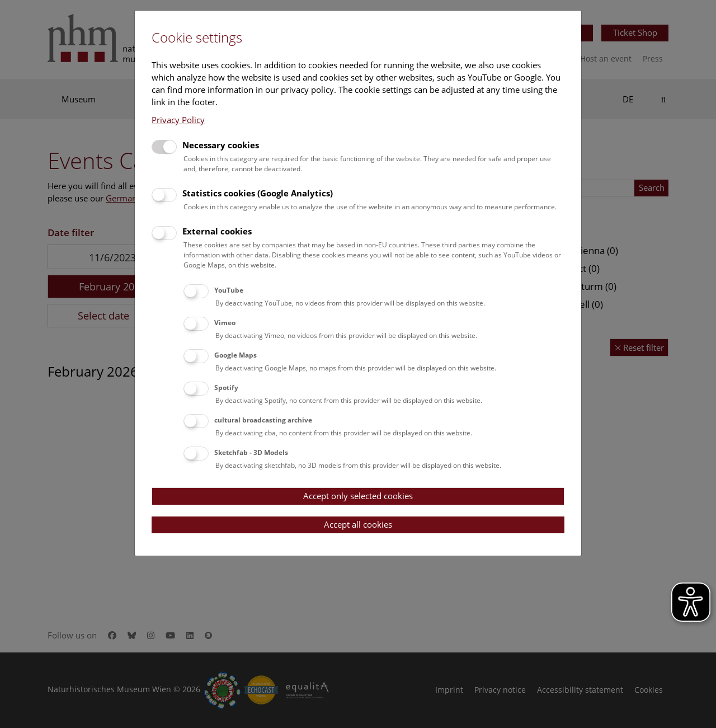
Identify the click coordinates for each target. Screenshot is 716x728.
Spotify (226, 388)
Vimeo (225, 323)
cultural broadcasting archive (263, 420)
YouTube (229, 290)
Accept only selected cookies (358, 496)
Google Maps (235, 355)
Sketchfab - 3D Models (251, 452)
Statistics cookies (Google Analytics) (258, 193)
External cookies (217, 231)
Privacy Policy (178, 120)
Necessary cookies (221, 145)
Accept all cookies (358, 524)
